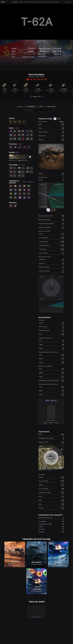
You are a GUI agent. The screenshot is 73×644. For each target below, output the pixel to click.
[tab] (45, 423)
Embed (57, 2)
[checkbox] (47, 401)
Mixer (37, 2)
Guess (40, 2)
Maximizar (31, 182)
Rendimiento (27, 2)
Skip (51, 161)
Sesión (48, 2)
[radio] (31, 107)
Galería (44, 2)
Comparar (21, 2)
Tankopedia (15, 2)
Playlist (33, 2)
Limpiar (17, 128)
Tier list (53, 2)
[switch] (31, 157)
